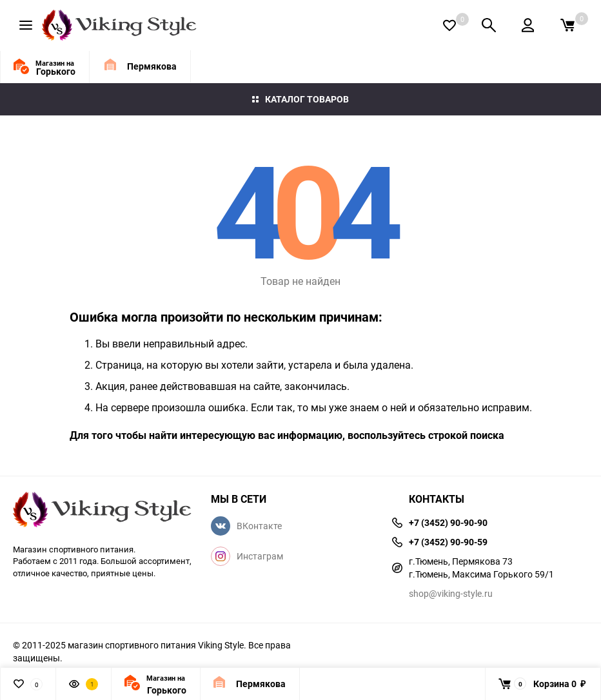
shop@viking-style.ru (451, 593)
